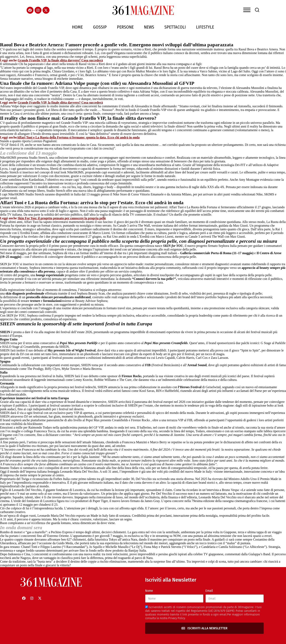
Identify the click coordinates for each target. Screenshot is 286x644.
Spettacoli (175, 27)
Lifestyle (205, 27)
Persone (125, 27)
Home (77, 27)
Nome (149, 591)
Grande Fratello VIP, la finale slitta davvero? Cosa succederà (60, 60)
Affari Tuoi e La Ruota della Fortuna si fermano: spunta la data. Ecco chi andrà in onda (78, 137)
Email (209, 591)
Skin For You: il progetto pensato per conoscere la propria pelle (62, 218)
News (149, 27)
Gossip (100, 27)
